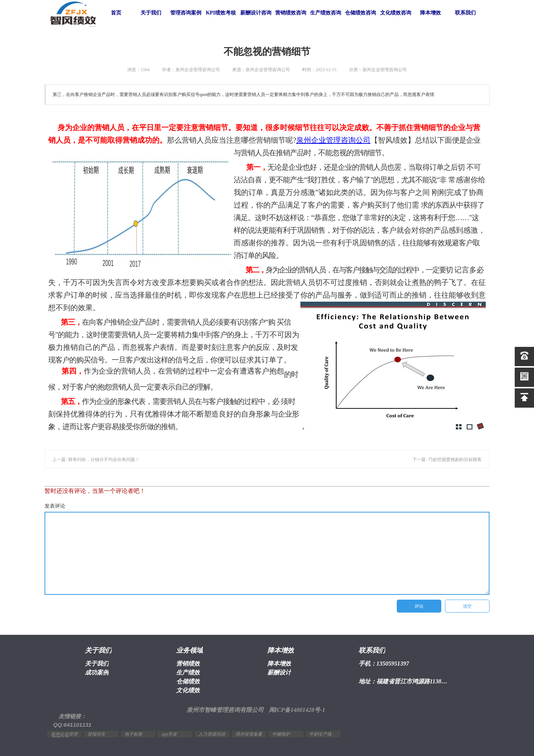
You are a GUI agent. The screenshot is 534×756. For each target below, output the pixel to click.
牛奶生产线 (320, 734)
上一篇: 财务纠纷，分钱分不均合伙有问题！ (96, 460)
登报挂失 (96, 734)
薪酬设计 (279, 672)
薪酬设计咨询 (256, 13)
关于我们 (151, 13)
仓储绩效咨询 (360, 13)
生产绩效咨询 (326, 13)
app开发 (169, 734)
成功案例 (97, 672)
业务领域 (189, 650)
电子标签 (133, 734)
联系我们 (465, 13)
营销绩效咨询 (291, 13)
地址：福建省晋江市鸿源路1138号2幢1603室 (404, 681)
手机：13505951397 (384, 664)
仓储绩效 (188, 681)
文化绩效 (188, 690)
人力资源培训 (212, 734)
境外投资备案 (249, 734)
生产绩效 (188, 672)
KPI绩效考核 (221, 13)
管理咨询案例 (186, 13)
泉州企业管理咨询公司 (333, 140)
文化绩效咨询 (396, 13)
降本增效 (431, 13)
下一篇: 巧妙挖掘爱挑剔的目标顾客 (447, 460)
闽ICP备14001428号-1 (297, 710)
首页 (116, 13)
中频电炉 (281, 734)
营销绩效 (188, 664)
